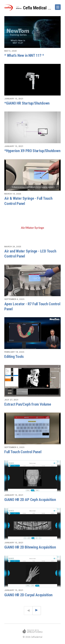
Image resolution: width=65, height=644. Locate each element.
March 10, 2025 (13, 194)
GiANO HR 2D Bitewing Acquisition (30, 547)
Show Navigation (57, 6)
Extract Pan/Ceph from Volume (28, 404)
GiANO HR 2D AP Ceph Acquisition (30, 500)
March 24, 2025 (13, 247)
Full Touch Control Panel (23, 452)
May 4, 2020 (11, 51)
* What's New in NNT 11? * (24, 55)
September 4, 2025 (14, 299)
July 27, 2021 (12, 400)
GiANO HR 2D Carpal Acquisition (28, 595)
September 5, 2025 (14, 447)
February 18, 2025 (14, 352)
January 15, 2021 (14, 99)
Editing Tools (14, 356)
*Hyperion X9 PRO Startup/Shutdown (32, 151)
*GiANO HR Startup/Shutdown (27, 103)
